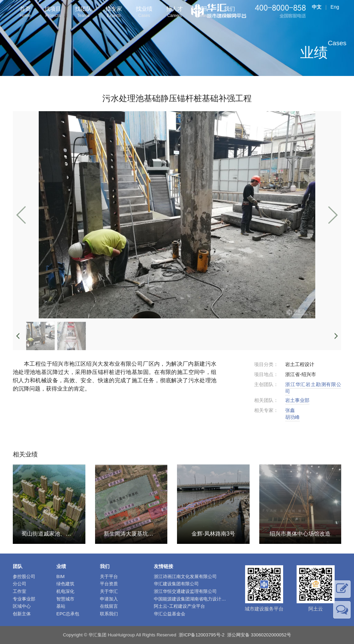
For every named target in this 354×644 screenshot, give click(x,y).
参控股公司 (24, 576)
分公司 (20, 584)
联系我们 (109, 614)
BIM (60, 576)
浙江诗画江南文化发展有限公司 (185, 576)
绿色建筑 (65, 584)
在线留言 (109, 606)
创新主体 (22, 614)
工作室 (20, 591)
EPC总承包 (68, 614)
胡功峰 (292, 417)
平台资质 (109, 584)
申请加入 (109, 599)
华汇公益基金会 (170, 614)
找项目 (53, 13)
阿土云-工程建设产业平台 (179, 606)
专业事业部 (24, 599)
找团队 (83, 13)
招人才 (175, 13)
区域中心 (22, 606)
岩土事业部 (297, 400)
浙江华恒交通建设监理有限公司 (185, 591)
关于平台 (109, 576)
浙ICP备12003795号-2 (202, 635)
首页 (25, 13)
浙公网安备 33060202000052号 (259, 635)
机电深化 (65, 591)
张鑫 (290, 410)
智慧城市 (65, 599)
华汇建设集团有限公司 (176, 584)
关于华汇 (109, 591)
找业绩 (144, 13)
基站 (61, 606)
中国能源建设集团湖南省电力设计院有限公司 (199, 599)
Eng (335, 7)
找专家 (114, 13)
